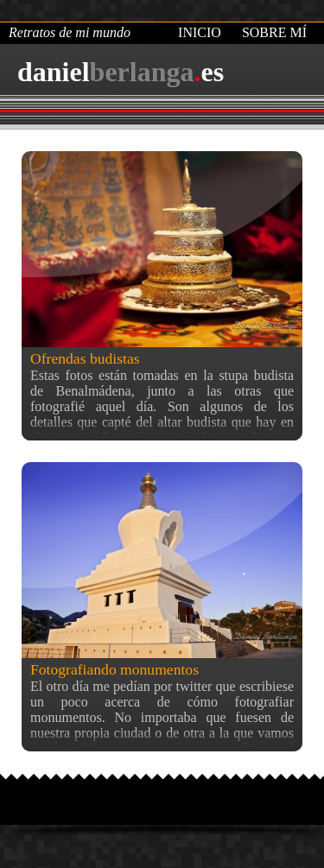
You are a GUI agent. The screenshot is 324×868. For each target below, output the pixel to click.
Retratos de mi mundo (70, 32)
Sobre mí (274, 32)
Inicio (200, 32)
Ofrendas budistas (85, 358)
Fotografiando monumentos (114, 669)
